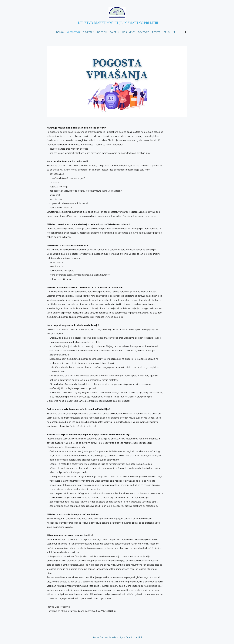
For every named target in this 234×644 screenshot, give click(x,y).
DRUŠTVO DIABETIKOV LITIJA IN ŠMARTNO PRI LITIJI (118, 23)
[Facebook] (186, 32)
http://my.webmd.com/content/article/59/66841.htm (89, 611)
